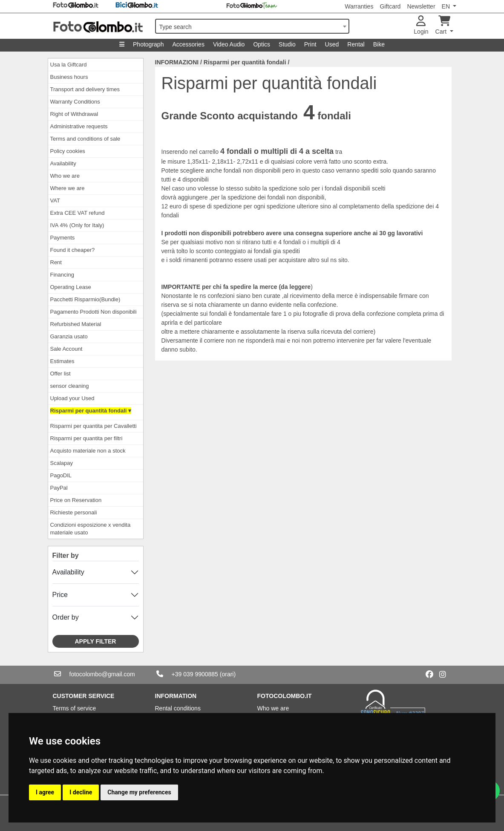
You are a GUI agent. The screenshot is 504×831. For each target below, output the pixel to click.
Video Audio (229, 44)
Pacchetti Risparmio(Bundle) (85, 299)
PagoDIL (61, 475)
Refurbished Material (76, 324)
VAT (55, 201)
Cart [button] (443, 25)
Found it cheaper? (73, 250)
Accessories (188, 44)
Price (60, 595)
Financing (62, 275)
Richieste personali (74, 512)
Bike (379, 44)
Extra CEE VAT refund (78, 213)
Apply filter (96, 641)
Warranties (359, 6)
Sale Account (66, 349)
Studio (287, 44)
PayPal (59, 488)
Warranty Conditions (75, 102)
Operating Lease (71, 287)
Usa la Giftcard (69, 65)
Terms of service (75, 708)
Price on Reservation (76, 500)
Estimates (62, 361)
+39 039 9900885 (195, 674)
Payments (63, 238)
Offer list (60, 374)
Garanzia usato (69, 336)
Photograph (148, 44)
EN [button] (447, 6)
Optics (262, 44)
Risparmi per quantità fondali (245, 62)
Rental (356, 44)
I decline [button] (81, 792)
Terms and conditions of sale (85, 139)
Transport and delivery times (85, 89)
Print (310, 44)
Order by (66, 617)
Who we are (65, 176)
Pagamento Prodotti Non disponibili (94, 312)
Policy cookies (68, 151)
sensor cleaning (70, 386)
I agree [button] (45, 792)
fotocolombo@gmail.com (102, 674)
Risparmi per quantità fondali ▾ (91, 411)
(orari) (228, 674)
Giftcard (390, 6)
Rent (56, 262)
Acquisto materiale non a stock (88, 451)
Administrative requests (79, 126)
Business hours (69, 77)
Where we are (68, 188)
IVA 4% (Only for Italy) (77, 225)
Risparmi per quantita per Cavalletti (94, 426)
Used (332, 44)
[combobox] (252, 26)
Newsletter (421, 6)
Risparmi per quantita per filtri (86, 438)
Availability (63, 163)
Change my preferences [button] (139, 792)
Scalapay (62, 463)
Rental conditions (178, 708)
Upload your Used (72, 398)
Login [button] (421, 25)
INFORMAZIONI (177, 62)
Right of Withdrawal (74, 114)
